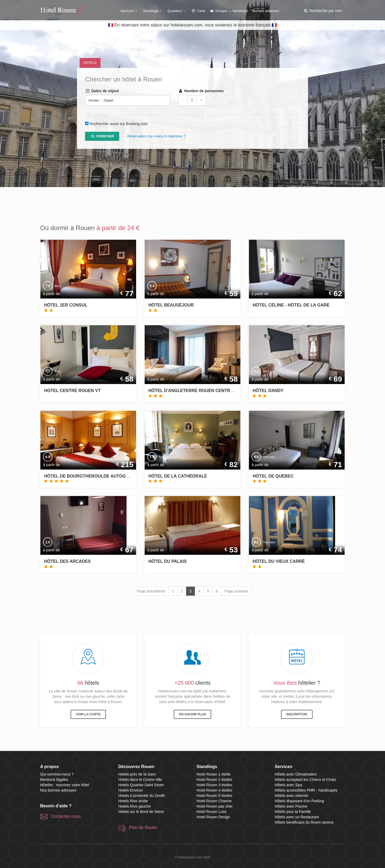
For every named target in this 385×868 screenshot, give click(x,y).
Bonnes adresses (266, 11)
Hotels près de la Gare (137, 774)
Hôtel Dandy (268, 391)
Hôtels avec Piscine (291, 806)
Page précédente (151, 591)
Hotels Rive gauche (135, 806)
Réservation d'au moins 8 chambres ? (156, 136)
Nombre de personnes (201, 91)
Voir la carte (88, 714)
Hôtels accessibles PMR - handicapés (306, 790)
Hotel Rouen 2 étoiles (214, 780)
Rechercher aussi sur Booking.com (119, 124)
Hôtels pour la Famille (293, 812)
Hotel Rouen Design (213, 817)
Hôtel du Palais (168, 561)
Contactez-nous (66, 816)
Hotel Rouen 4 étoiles (214, 790)
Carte (198, 11)
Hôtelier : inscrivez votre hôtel (65, 785)
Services (130, 11)
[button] (323, 11)
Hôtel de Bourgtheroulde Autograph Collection (105, 476)
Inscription (297, 714)
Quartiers (177, 11)
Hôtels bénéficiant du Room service (304, 822)
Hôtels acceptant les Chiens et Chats (306, 780)
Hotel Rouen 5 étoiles (214, 796)
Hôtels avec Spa (288, 785)
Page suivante (236, 591)
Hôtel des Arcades (67, 561)
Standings (153, 11)
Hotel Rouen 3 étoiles (214, 785)
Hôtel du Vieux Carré (279, 561)
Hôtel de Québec (273, 476)
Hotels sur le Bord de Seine (141, 812)
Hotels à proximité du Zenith (142, 796)
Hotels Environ (131, 790)
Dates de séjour (102, 91)
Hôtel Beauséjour (171, 305)
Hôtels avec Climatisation (296, 774)
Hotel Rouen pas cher (215, 806)
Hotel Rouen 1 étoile (213, 774)
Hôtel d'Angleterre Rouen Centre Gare (197, 391)
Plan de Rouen (143, 828)
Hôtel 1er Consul (66, 305)
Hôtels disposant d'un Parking (300, 801)
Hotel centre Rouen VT (72, 391)
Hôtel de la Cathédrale (178, 476)
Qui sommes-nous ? (57, 774)
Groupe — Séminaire (229, 11)
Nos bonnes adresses (58, 790)
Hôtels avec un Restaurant (297, 817)
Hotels (90, 63)
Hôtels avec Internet (292, 796)
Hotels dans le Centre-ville (140, 780)
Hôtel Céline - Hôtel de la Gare (291, 305)
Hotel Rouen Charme (214, 801)
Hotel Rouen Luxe (211, 812)
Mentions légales (54, 780)
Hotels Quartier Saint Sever (141, 785)
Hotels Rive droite (133, 801)
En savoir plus (192, 714)
